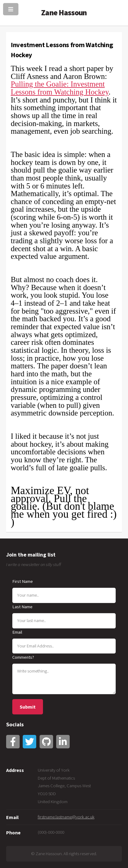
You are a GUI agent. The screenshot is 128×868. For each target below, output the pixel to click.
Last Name (22, 607)
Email (17, 632)
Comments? (23, 657)
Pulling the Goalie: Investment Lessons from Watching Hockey (60, 88)
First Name (23, 581)
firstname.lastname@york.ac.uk (66, 817)
